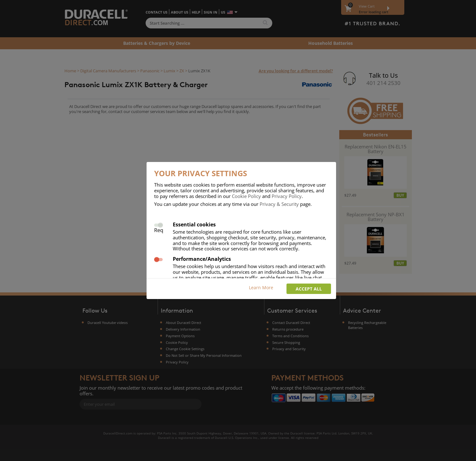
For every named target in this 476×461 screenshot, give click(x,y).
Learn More (261, 287)
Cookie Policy (246, 196)
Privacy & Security (279, 204)
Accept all (309, 289)
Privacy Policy (287, 196)
